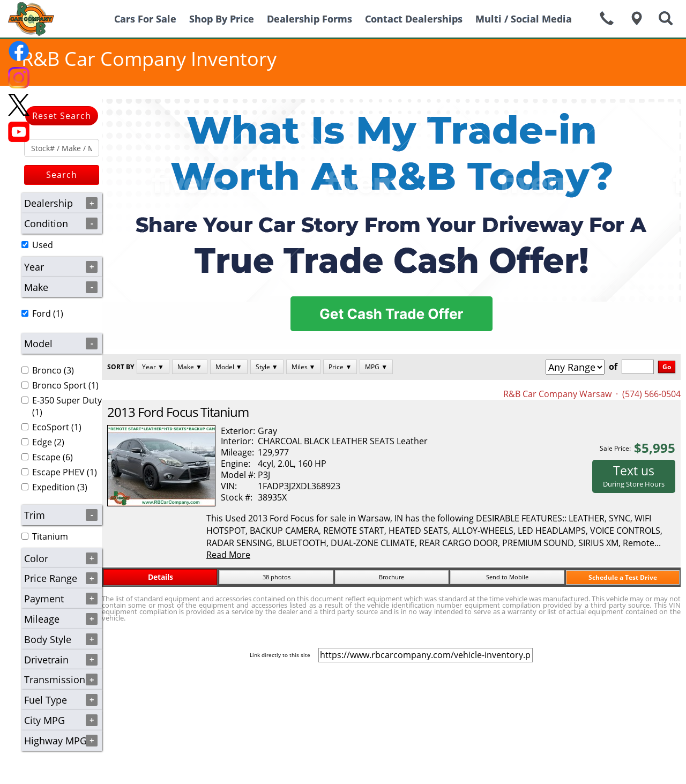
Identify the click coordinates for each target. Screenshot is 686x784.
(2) (43, 442)
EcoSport (51, 427)
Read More (228, 555)
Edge (42, 442)
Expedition (54, 487)
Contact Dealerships (414, 19)
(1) (42, 313)
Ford (42, 313)
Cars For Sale (145, 19)
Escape (46, 457)
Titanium (50, 536)
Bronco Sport (59, 385)
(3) (48, 370)
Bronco (47, 370)
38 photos (277, 577)
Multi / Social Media (524, 19)
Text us (634, 475)
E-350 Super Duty (67, 400)
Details (161, 577)
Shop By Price (222, 19)
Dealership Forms (310, 19)
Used (43, 245)
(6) (47, 457)
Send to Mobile (507, 577)
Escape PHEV (58, 472)
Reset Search (62, 116)
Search (62, 175)
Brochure (392, 577)
